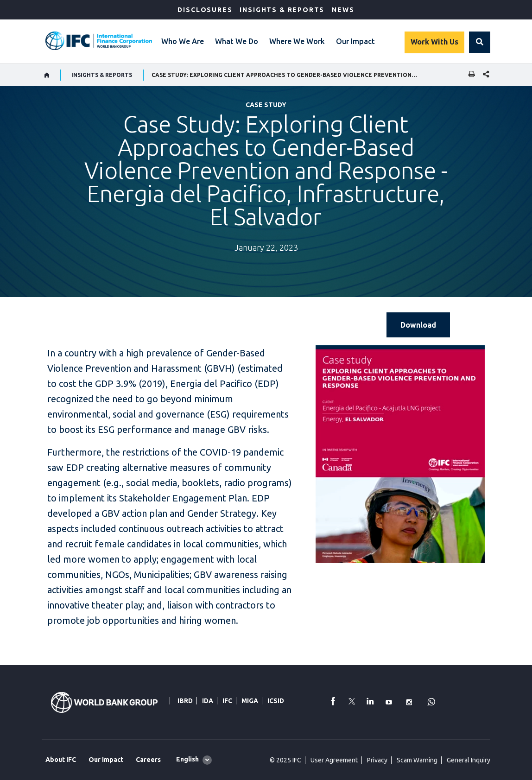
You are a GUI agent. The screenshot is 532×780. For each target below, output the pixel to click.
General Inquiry (469, 760)
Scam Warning (417, 760)
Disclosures (205, 10)
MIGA (250, 701)
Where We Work (297, 41)
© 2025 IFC (285, 760)
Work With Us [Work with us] (434, 42)
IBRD (185, 701)
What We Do (237, 41)
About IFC (61, 760)
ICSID (276, 701)
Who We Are (183, 41)
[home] (47, 75)
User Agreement (334, 760)
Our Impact (355, 41)
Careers (148, 760)
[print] (469, 75)
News (343, 10)
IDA (208, 701)
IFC (227, 701)
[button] (480, 42)
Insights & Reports (282, 10)
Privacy (377, 760)
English (187, 759)
